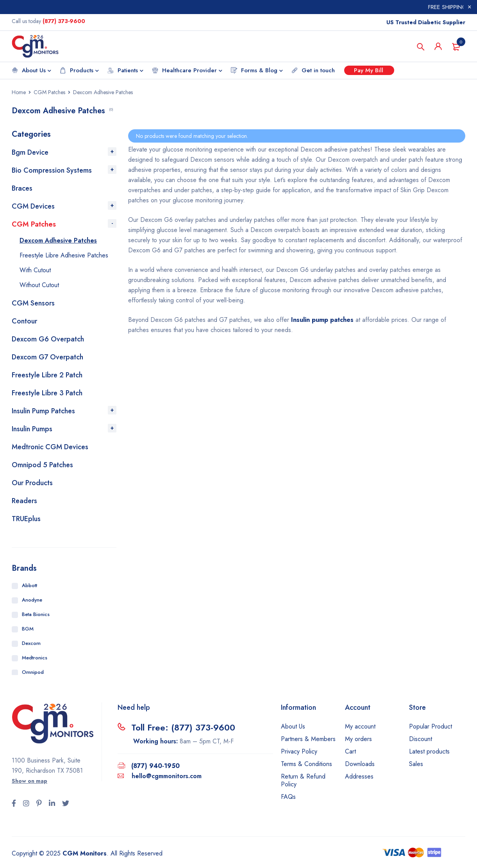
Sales (416, 764)
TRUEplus (26, 519)
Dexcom (31, 643)
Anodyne (32, 600)
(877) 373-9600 (64, 21)
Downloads (360, 764)
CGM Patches (49, 92)
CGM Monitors (85, 853)
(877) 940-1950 (155, 766)
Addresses (359, 776)
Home (19, 92)
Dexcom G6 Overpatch (48, 339)
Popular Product (431, 726)
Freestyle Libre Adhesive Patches (64, 255)
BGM (28, 629)
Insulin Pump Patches (43, 411)
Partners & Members (308, 739)
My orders (358, 739)
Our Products (32, 483)
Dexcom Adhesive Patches (58, 240)
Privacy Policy (299, 751)
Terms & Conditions (306, 764)
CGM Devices (33, 206)
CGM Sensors (33, 303)
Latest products (429, 751)
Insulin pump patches (322, 320)
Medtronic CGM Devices (50, 447)
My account (360, 726)
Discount (421, 739)
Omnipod (33, 672)
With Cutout (35, 270)
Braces (22, 188)
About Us (293, 726)
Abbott (29, 585)
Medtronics (35, 658)
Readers (24, 501)
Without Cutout (39, 285)
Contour (24, 321)
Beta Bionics (36, 614)
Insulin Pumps (32, 429)
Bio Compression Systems (52, 170)
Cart (350, 751)
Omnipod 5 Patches (42, 465)
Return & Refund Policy (303, 780)
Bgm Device (30, 152)
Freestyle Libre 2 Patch (47, 375)
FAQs (288, 797)
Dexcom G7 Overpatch (47, 357)
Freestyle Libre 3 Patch (47, 393)
